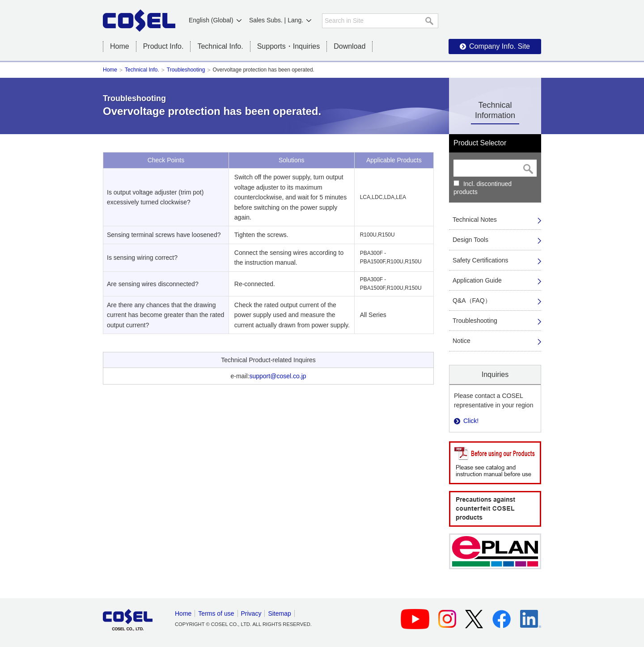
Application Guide (477, 280)
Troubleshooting (186, 70)
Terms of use (216, 613)
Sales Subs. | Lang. (276, 20)
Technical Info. (142, 70)
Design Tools (470, 240)
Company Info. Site (500, 46)
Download (350, 46)
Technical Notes (475, 220)
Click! (471, 421)
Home (120, 46)
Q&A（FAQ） (472, 300)
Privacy (251, 613)
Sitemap (279, 613)
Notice (462, 341)
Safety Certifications (481, 260)
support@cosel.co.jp (278, 376)
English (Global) (211, 20)
